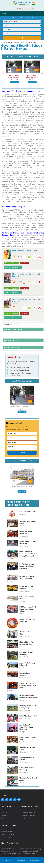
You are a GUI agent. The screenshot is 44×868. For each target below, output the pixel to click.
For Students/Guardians (29, 819)
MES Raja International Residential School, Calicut (28, 610)
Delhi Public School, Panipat (25, 251)
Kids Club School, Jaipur (28, 512)
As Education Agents (8, 835)
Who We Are (5, 813)
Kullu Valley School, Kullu (28, 716)
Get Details (25, 263)
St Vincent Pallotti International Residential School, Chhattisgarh (28, 554)
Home (3, 42)
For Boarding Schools (29, 813)
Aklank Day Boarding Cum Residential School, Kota (28, 686)
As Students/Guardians (9, 838)
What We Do (5, 816)
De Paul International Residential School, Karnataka (27, 567)
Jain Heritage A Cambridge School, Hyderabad (26, 728)
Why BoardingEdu (7, 819)
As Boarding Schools (8, 832)
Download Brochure (11, 263)
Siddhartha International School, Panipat (26, 275)
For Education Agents (29, 816)
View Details (14, 82)
